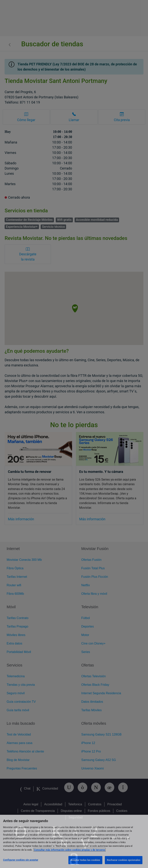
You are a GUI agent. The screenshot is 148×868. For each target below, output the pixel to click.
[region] (74, 841)
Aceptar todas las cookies (85, 860)
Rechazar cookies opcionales (124, 860)
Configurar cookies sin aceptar (21, 860)
